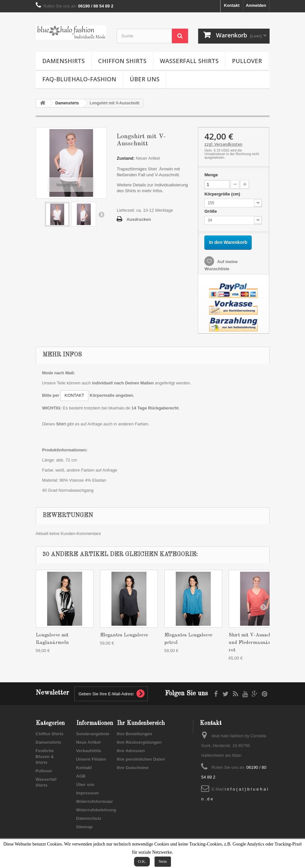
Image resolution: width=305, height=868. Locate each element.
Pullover (247, 61)
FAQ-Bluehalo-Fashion (79, 79)
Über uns (145, 79)
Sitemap (85, 827)
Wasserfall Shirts (189, 61)
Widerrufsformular (95, 801)
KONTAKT (74, 395)
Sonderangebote (93, 734)
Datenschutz (89, 818)
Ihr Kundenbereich (141, 723)
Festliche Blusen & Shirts (45, 757)
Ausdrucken (139, 219)
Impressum (88, 793)
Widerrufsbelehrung (96, 810)
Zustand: (126, 158)
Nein (163, 861)
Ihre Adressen (131, 751)
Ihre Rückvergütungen (139, 742)
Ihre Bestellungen (135, 734)
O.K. (142, 861)
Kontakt (232, 5)
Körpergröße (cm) (223, 194)
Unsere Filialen (91, 759)
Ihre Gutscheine (133, 768)
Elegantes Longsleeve (124, 635)
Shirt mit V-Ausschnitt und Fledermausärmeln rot (255, 643)
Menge (211, 175)
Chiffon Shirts (122, 61)
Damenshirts (64, 61)
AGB (81, 776)
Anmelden (256, 5)
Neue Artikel (89, 742)
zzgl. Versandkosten (223, 144)
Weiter (101, 214)
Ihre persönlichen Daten (141, 759)
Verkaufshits (89, 751)
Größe (211, 211)
